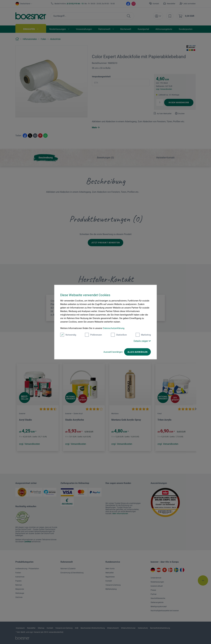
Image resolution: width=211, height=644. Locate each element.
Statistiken (119, 335)
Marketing (143, 335)
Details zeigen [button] (142, 341)
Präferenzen (93, 335)
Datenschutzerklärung (114, 328)
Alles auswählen (137, 352)
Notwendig (68, 335)
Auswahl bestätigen (113, 352)
